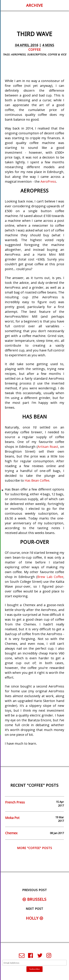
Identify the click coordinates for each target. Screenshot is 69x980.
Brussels (34, 899)
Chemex (11, 833)
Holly (35, 918)
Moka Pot (12, 818)
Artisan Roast (48, 447)
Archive (35, 5)
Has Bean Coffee (37, 480)
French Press (15, 802)
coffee (35, 50)
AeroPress (48, 181)
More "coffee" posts (35, 848)
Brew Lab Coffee (50, 577)
